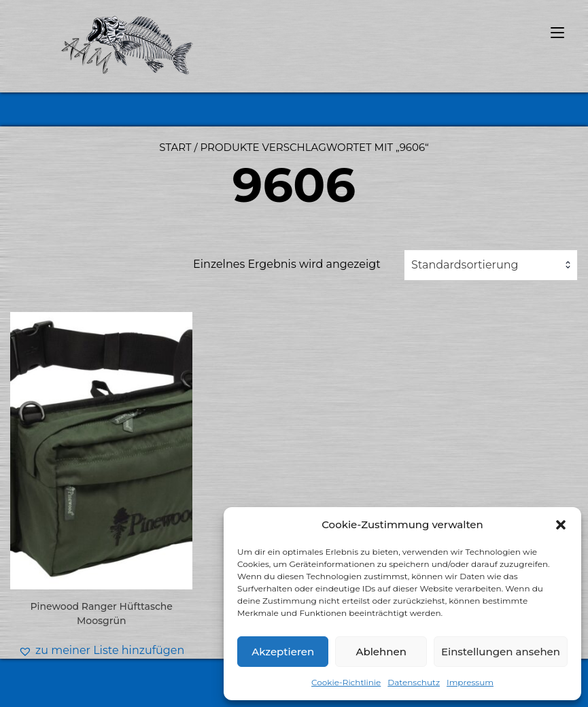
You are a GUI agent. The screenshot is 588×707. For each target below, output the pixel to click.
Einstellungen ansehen (501, 652)
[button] (561, 525)
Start (175, 147)
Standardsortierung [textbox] (465, 265)
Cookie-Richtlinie (346, 682)
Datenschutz (414, 682)
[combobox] (491, 265)
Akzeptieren (283, 652)
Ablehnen (381, 652)
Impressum (470, 682)
